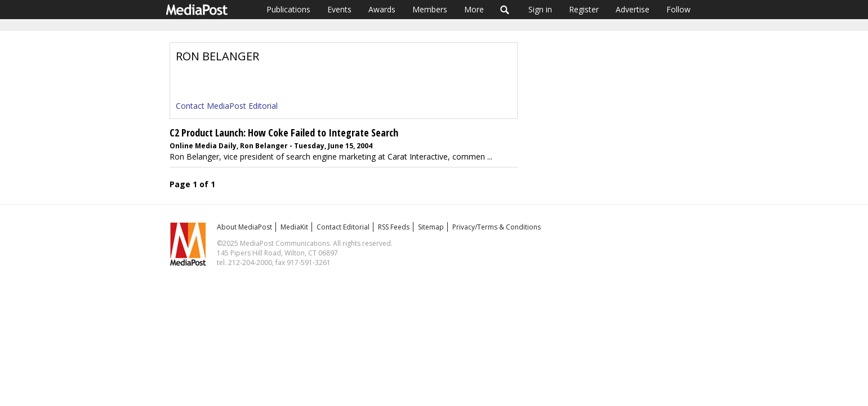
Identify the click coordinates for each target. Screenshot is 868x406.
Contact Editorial (343, 227)
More (474, 9)
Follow (678, 9)
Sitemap (431, 227)
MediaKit (294, 227)
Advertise (633, 9)
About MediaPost (244, 227)
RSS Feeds (394, 227)
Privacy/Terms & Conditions (497, 227)
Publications (288, 9)
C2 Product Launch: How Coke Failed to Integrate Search (284, 133)
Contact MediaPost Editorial (227, 106)
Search (505, 10)
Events (339, 9)
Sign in (540, 9)
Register (584, 9)
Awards (382, 9)
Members (430, 9)
